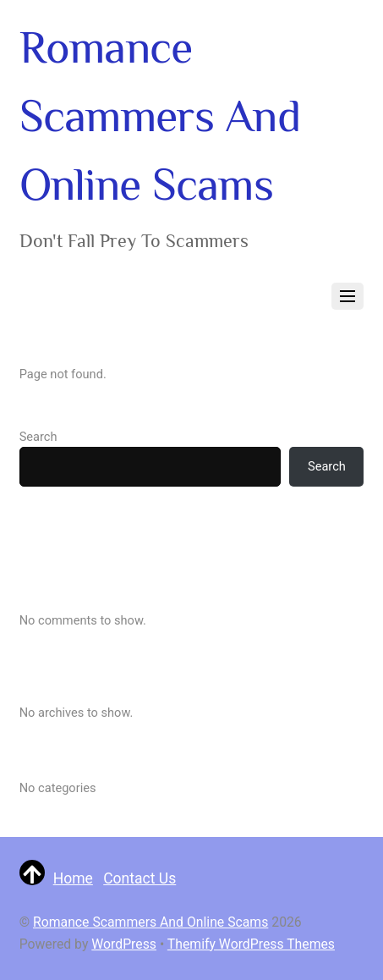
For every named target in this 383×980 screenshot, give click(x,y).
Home (73, 878)
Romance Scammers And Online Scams (150, 922)
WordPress (124, 944)
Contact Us (140, 878)
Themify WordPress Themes (251, 944)
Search (38, 437)
